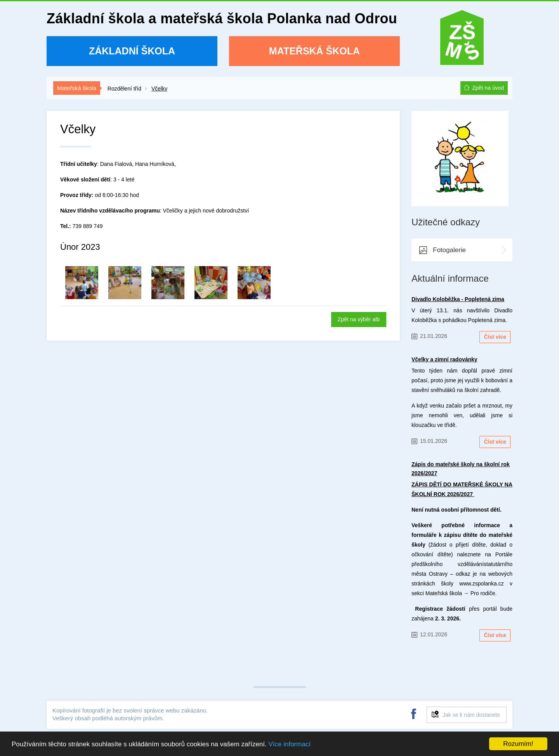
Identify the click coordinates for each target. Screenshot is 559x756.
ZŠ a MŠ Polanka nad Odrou (462, 40)
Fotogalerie (449, 250)
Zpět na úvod (488, 88)
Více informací (289, 744)
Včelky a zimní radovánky (444, 359)
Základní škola (132, 51)
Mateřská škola (314, 51)
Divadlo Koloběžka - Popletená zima (458, 299)
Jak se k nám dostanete (471, 715)
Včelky (159, 89)
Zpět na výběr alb (359, 319)
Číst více (495, 337)
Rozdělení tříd (124, 89)
